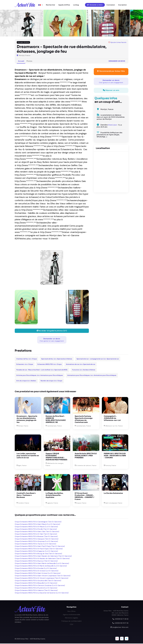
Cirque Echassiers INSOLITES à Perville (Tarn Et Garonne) (36, 530)
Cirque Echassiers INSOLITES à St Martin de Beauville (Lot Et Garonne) (41, 566)
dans (27, 359)
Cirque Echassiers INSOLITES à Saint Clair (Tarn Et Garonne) (37, 532)
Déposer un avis (111, 91)
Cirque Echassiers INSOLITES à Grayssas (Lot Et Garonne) (36, 542)
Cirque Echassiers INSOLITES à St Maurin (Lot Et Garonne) (36, 527)
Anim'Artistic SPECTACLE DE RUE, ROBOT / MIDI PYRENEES (86, 456)
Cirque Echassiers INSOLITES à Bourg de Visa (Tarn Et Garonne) (38, 554)
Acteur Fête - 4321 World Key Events (33, 639)
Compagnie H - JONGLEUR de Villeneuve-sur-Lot (112, 419)
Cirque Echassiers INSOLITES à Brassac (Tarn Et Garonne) (36, 537)
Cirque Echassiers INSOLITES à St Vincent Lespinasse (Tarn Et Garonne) (42, 579)
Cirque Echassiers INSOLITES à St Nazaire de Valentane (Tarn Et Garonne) (42, 559)
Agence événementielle (71, 615)
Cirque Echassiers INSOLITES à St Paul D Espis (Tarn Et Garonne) (39, 549)
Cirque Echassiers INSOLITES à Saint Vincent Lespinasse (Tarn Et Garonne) (43, 576)
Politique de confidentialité (72, 622)
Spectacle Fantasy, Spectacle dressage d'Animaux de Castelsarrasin (84, 420)
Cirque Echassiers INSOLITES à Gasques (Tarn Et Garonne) (37, 539)
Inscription (122, 5)
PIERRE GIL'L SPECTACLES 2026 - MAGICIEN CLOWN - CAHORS (115, 456)
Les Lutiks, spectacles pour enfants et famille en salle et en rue (28, 456)
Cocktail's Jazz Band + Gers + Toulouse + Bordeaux (26, 496)
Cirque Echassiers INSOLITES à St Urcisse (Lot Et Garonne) (37, 571)
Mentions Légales (71, 618)
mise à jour (112, 125)
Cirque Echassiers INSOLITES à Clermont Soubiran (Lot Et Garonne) (40, 586)
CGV (72, 625)
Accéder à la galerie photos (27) (52, 331)
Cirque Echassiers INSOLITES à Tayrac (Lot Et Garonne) (35, 544)
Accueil (21, 61)
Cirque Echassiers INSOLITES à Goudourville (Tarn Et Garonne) (38, 581)
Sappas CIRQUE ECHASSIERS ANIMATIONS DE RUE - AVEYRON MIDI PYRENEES (56, 457)
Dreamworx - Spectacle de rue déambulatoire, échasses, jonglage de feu (27, 420)
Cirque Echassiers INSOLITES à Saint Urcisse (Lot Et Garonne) (38, 574)
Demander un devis (95, 5)
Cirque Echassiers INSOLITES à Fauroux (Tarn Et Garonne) (36, 561)
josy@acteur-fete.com (120, 628)
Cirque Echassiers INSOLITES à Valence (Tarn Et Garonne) (36, 591)
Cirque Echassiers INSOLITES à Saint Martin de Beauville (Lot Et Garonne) (42, 564)
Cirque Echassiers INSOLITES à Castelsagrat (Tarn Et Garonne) (38, 522)
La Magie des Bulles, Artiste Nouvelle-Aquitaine (54, 496)
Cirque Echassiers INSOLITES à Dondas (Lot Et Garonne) (36, 569)
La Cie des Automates (113, 494)
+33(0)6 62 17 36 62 (121, 619)
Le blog (76, 5)
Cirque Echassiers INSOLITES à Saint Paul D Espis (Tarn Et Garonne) (40, 547)
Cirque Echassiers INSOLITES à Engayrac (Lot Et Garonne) (36, 552)
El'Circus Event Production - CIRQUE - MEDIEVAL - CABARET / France (84, 497)
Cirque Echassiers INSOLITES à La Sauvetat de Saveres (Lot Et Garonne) (42, 593)
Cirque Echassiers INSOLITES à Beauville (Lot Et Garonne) (36, 583)
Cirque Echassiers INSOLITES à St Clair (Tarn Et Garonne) (36, 534)
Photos (29, 61)
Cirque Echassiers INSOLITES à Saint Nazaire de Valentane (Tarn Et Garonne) (43, 557)
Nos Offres (71, 612)
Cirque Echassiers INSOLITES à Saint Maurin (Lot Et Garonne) (37, 525)
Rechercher (51, 5)
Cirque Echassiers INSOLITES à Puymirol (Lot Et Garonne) (36, 588)
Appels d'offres (64, 5)
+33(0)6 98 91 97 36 (121, 624)
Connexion (111, 5)
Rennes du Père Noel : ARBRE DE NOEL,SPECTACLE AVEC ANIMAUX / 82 (56, 420)
